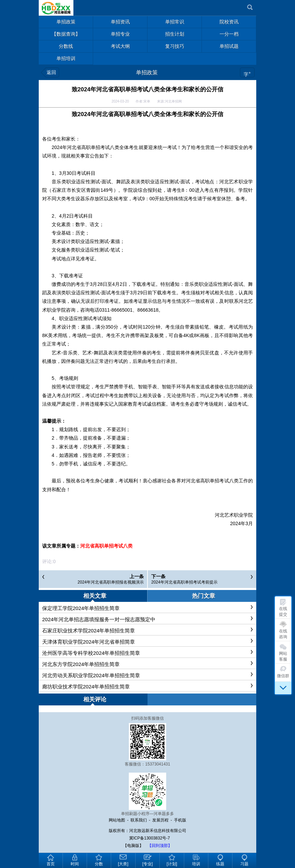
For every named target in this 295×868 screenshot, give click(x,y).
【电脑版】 (133, 846)
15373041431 (158, 764)
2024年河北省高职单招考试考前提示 (184, 582)
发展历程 (160, 820)
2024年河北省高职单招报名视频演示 (111, 582)
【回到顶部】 (160, 846)
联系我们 (139, 820)
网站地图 (117, 820)
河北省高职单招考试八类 (106, 546)
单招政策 (147, 72)
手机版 (180, 820)
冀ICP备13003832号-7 (150, 838)
